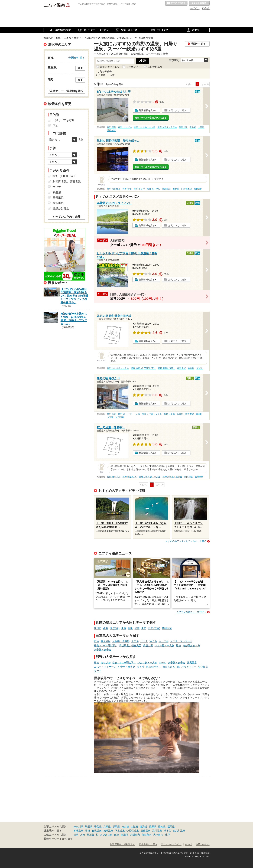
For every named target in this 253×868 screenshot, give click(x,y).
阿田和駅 (188, 477)
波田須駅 (111, 130)
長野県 (153, 827)
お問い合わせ (203, 844)
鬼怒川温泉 (179, 831)
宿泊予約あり (155, 67)
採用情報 (205, 853)
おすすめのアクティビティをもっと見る (186, 541)
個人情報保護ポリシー (150, 853)
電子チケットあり (110, 67)
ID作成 (206, 8)
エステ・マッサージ (181, 641)
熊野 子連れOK (129, 477)
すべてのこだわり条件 (66, 217)
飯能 (117, 835)
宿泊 (96, 641)
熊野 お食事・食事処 (173, 414)
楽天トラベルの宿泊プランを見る (151, 118)
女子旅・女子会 (103, 650)
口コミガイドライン (171, 844)
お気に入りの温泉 (176, 3)
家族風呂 (58, 203)
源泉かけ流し (153, 667)
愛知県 (162, 827)
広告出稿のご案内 (148, 844)
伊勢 (144, 628)
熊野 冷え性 (139, 189)
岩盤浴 (57, 192)
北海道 (144, 827)
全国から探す (77, 58)
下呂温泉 (120, 831)
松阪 (130, 628)
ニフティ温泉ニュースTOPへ (191, 612)
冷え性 (153, 641)
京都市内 (147, 835)
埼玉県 (89, 827)
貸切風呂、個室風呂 (130, 645)
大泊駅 (201, 127)
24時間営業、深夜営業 (67, 182)
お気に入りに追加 (177, 110)
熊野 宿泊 (112, 127)
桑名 (106, 628)
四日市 (98, 628)
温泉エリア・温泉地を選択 (66, 91)
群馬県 (116, 827)
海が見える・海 (191, 645)
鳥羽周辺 (167, 628)
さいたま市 (106, 835)
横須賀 (90, 835)
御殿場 (125, 835)
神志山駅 (166, 189)
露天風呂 (106, 641)
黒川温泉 (157, 831)
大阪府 (134, 827)
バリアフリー (189, 667)
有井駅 (193, 127)
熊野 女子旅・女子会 (167, 127)
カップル (164, 641)
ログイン (195, 8)
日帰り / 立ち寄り (64, 120)
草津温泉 (78, 831)
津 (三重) (115, 628)
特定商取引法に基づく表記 (175, 853)
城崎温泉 (108, 831)
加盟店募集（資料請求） (123, 844)
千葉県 (98, 827)
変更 (80, 68)
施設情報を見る (147, 110)
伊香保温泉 (133, 831)
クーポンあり (134, 67)
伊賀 (124, 628)
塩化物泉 (203, 667)
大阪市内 (135, 835)
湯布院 (167, 831)
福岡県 (171, 827)
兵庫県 (107, 827)
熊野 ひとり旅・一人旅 (144, 127)
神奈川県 (78, 827)
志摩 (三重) (154, 628)
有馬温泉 (97, 831)
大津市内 (158, 835)
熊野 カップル (125, 127)
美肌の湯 (148, 645)
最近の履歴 (199, 3)
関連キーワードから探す (58, 839)
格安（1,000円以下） (106, 645)
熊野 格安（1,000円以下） (143, 368)
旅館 (179, 645)
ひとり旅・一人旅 (164, 645)
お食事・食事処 (121, 641)
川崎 (83, 835)
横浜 (76, 835)
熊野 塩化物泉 (114, 189)
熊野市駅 (183, 127)
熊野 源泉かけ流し (166, 368)
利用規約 (194, 853)
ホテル (135, 641)
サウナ (144, 641)
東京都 (125, 827)
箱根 (87, 831)
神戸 (167, 835)
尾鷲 (137, 628)
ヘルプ (189, 844)
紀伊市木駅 (186, 189)
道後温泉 (145, 831)
